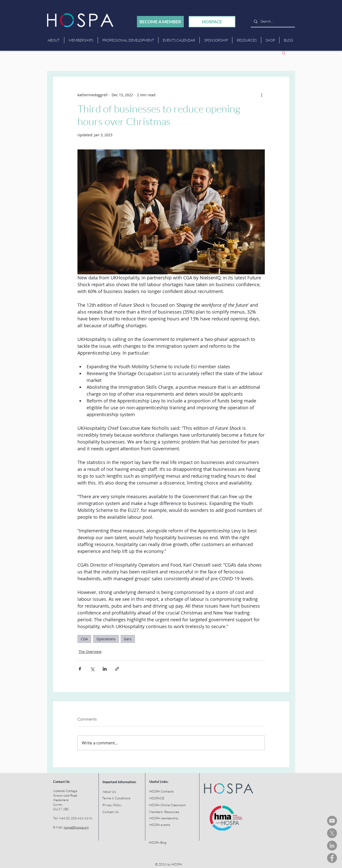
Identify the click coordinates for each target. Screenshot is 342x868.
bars (128, 639)
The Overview (90, 652)
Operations (106, 639)
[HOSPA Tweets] (332, 833)
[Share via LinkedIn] (105, 669)
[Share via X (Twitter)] (92, 669)
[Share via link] (117, 669)
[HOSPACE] (212, 22)
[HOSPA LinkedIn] (332, 846)
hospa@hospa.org (76, 827)
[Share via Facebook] (80, 669)
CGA (84, 639)
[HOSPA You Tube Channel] (332, 821)
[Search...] (272, 21)
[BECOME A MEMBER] (160, 22)
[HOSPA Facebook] (332, 858)
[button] (284, 53)
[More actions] (262, 95)
